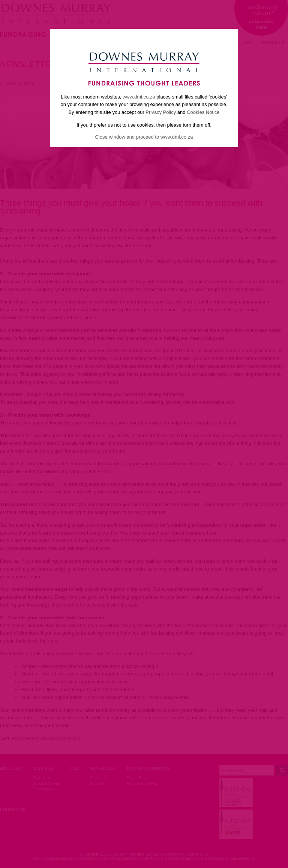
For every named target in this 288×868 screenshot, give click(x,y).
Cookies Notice (203, 112)
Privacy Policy (161, 112)
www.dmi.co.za (139, 97)
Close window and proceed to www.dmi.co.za (144, 137)
